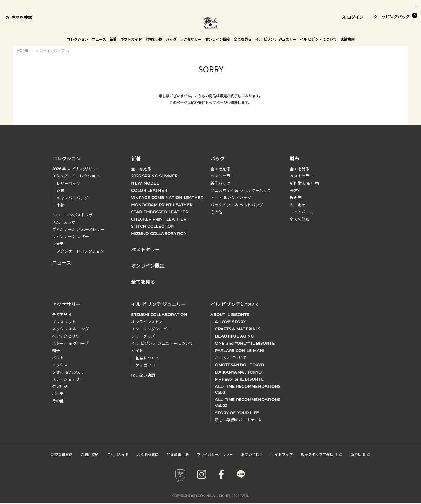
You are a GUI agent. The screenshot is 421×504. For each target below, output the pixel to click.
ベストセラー (222, 176)
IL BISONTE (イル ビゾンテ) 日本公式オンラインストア (211, 24)
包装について (148, 358)
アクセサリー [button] (191, 39)
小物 (61, 205)
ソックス (60, 365)
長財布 (296, 190)
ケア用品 (60, 386)
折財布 (296, 198)
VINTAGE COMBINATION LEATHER (167, 198)
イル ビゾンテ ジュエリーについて (162, 343)
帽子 (56, 350)
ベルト (58, 358)
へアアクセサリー (68, 336)
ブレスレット (64, 322)
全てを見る (141, 169)
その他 (216, 212)
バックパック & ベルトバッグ (237, 205)
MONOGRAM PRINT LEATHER (162, 205)
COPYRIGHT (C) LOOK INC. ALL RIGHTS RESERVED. (210, 496)
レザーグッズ (143, 336)
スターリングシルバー (151, 329)
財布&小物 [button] (154, 39)
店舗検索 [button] (347, 39)
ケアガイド (145, 365)
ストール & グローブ (70, 343)
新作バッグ (220, 183)
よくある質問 (148, 454)
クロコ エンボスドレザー (75, 215)
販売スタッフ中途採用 (322, 454)
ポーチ (58, 394)
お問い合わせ (252, 454)
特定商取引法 (178, 454)
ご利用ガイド (118, 454)
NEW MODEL (145, 183)
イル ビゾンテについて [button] (318, 39)
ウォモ (58, 244)
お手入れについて (231, 358)
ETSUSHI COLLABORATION (159, 315)
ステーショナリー (68, 379)
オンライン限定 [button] (218, 39)
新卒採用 (361, 454)
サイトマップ (282, 454)
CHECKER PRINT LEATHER (158, 219)
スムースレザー (66, 222)
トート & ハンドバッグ (231, 198)
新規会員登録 (62, 454)
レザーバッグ (69, 183)
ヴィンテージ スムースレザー (78, 229)
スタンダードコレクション (76, 176)
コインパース (301, 212)
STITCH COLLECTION (153, 226)
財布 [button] (294, 158)
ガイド (137, 350)
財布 (61, 191)
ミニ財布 (298, 205)
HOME (22, 50)
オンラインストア (50, 50)
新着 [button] (113, 39)
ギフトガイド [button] (131, 39)
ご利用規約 (90, 454)
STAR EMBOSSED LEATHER (159, 212)
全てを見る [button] (243, 39)
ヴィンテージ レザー (71, 236)
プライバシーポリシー (215, 454)
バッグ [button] (171, 39)
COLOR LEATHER (149, 190)
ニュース (99, 39)
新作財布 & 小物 (304, 183)
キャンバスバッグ (72, 198)
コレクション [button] (77, 39)
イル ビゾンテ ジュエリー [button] (276, 39)
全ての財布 (300, 219)
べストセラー (302, 176)
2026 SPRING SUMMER (154, 176)
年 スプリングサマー (76, 169)
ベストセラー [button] (145, 249)
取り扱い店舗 (143, 375)
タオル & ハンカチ (69, 372)
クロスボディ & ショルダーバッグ (241, 190)
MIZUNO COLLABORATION (159, 233)
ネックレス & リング (71, 329)
